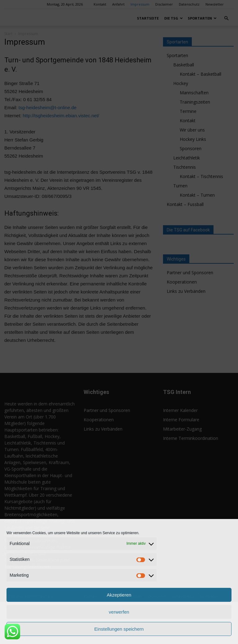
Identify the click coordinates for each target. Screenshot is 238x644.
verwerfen (119, 612)
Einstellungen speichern (119, 629)
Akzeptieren (119, 595)
